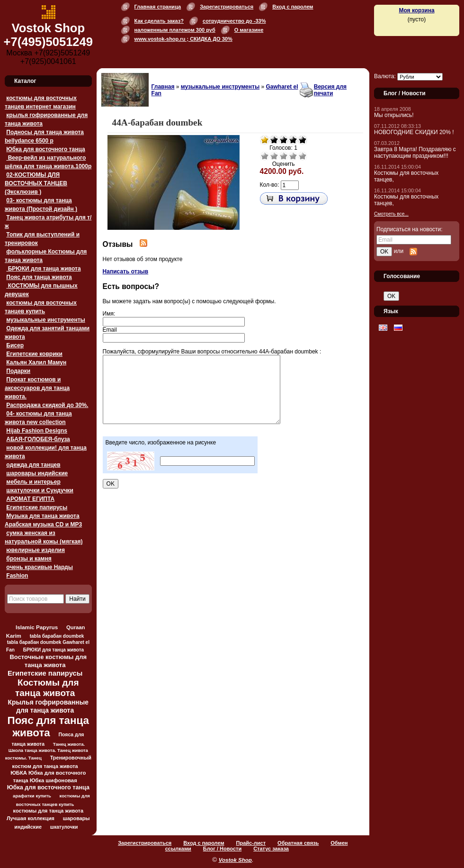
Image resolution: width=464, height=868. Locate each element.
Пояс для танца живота (39, 277)
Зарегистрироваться (227, 7)
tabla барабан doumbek (57, 636)
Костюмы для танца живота (47, 688)
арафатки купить (32, 796)
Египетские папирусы (37, 507)
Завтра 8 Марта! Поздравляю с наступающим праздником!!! (415, 153)
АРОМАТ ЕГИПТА (30, 499)
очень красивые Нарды (40, 567)
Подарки (18, 371)
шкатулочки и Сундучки (40, 490)
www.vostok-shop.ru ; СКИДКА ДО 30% (183, 39)
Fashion (17, 576)
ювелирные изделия (36, 550)
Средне (284, 156)
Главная (163, 87)
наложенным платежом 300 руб (175, 30)
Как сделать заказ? (159, 21)
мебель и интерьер (33, 482)
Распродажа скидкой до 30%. (47, 405)
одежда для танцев (33, 465)
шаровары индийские (37, 473)
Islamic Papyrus (37, 627)
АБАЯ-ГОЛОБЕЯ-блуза (38, 439)
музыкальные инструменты (45, 320)
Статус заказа (271, 849)
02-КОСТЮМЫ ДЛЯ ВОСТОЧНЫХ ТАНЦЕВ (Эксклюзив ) (36, 183)
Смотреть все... (391, 214)
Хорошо (293, 156)
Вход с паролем (293, 7)
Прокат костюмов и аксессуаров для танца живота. (37, 388)
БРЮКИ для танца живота (43, 269)
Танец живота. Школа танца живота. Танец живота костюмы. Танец (47, 751)
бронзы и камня (29, 559)
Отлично (303, 156)
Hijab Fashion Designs (37, 431)
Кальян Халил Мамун (36, 362)
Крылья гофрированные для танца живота (48, 706)
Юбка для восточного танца (45, 149)
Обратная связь (298, 843)
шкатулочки (64, 827)
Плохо (274, 156)
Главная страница (158, 7)
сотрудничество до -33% (234, 21)
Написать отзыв (126, 271)
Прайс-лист (251, 843)
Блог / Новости (222, 849)
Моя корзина (416, 10)
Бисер (15, 345)
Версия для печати (330, 90)
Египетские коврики (34, 354)
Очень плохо (265, 156)
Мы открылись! (394, 115)
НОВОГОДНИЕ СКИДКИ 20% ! (414, 132)
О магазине (249, 30)
